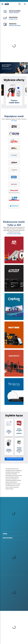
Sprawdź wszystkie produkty (14, 234)
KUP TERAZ (14, 121)
